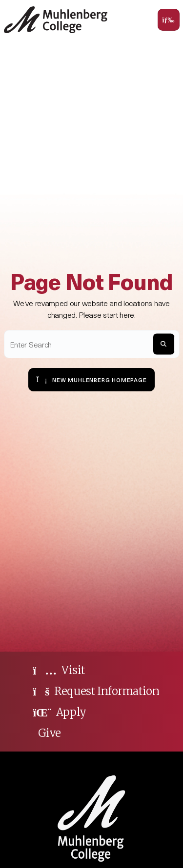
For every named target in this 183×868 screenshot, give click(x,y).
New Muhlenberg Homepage (91, 379)
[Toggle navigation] (169, 20)
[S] (164, 344)
